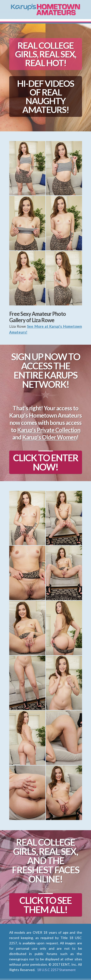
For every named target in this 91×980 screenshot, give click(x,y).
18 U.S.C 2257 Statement (56, 970)
